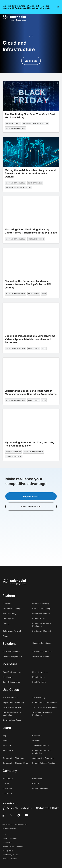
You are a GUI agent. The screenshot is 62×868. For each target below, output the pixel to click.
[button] (58, 7)
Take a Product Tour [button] (31, 507)
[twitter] (11, 815)
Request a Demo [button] (31, 496)
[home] (14, 18)
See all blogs (31, 61)
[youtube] (26, 815)
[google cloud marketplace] (17, 808)
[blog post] (31, 107)
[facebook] (19, 815)
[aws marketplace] (48, 808)
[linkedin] (4, 815)
